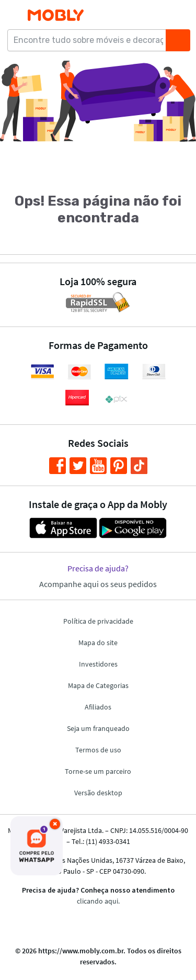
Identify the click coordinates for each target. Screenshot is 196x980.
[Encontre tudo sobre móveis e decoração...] (90, 40)
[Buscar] (178, 40)
